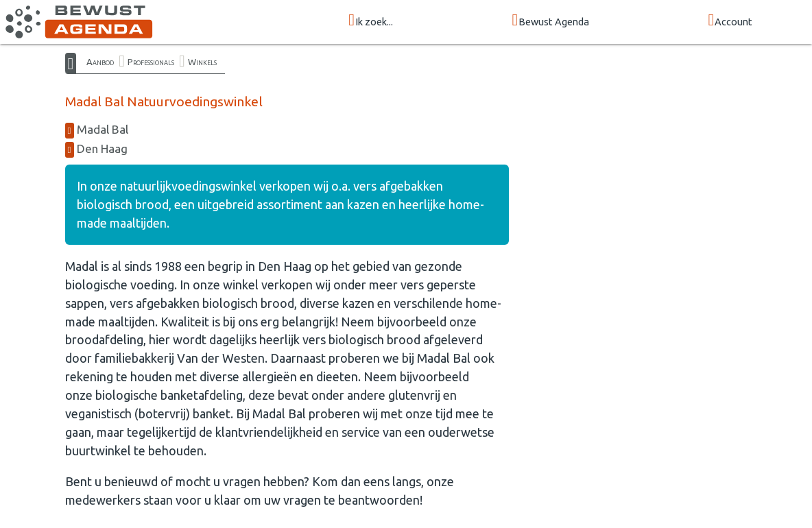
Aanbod (100, 62)
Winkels (202, 62)
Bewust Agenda (550, 21)
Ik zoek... (371, 21)
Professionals (151, 62)
